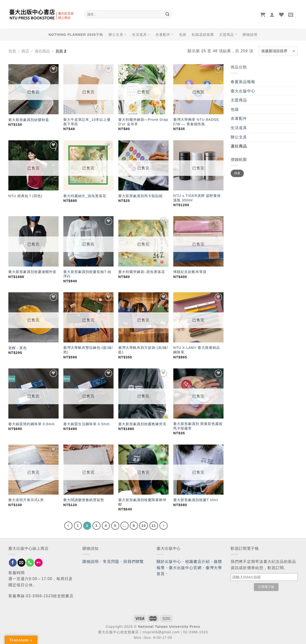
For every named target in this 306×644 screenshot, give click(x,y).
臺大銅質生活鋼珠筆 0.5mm (87, 424)
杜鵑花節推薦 (203, 35)
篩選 (237, 173)
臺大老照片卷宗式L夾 (26, 500)
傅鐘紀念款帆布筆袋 (190, 272)
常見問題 (111, 562)
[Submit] (167, 15)
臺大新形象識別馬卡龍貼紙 (141, 196)
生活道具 (141, 34)
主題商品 (228, 34)
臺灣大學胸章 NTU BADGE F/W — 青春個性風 (196, 122)
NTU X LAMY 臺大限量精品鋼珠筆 (197, 350)
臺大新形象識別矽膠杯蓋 (29, 120)
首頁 (12, 51)
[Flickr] (39, 563)
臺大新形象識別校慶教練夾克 (142, 424)
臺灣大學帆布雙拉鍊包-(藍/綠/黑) (88, 350)
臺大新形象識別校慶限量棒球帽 (142, 502)
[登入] (272, 15)
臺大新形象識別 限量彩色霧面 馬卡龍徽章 (198, 426)
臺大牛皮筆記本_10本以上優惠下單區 (87, 122)
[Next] (164, 526)
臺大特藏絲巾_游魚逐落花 (85, 196)
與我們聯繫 (134, 562)
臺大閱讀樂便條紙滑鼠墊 (84, 500)
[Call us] (30, 563)
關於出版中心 (169, 562)
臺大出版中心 (243, 91)
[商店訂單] (278, 51)
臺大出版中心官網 (185, 568)
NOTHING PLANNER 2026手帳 (76, 35)
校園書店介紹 (198, 562)
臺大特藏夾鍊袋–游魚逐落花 (142, 272)
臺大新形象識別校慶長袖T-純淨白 (87, 274)
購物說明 (250, 35)
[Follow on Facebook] (13, 563)
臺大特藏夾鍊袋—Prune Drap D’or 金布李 (143, 122)
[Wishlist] (281, 15)
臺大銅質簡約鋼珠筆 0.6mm (32, 424)
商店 (25, 51)
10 (144, 526)
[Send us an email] (21, 563)
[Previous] (68, 526)
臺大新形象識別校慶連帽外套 (32, 272)
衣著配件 (165, 34)
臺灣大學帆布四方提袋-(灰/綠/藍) (143, 350)
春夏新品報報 (243, 82)
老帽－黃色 (18, 348)
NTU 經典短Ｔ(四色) (25, 196)
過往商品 (42, 51)
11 (154, 526)
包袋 (183, 35)
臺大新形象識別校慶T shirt (196, 500)
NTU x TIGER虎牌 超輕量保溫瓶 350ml (197, 198)
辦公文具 (118, 34)
